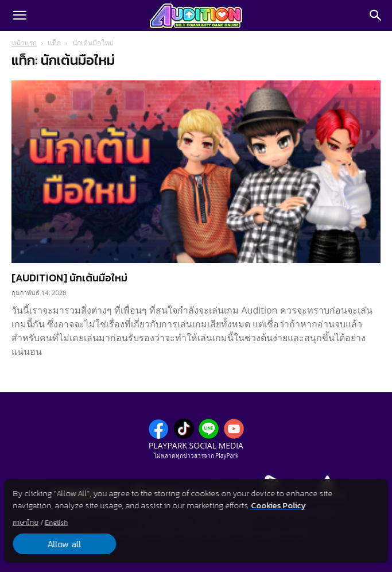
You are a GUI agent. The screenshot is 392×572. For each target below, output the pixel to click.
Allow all (64, 544)
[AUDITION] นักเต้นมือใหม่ (69, 278)
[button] (20, 16)
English (56, 523)
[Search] (376, 16)
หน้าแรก (24, 43)
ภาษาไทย (26, 523)
